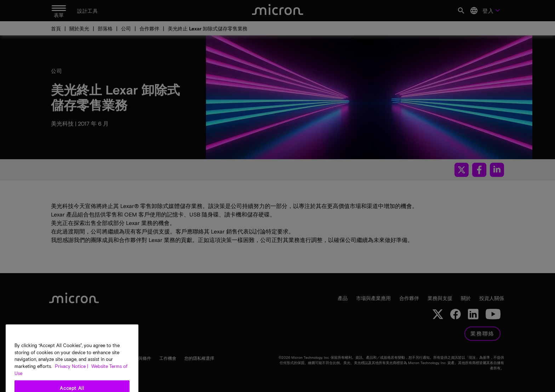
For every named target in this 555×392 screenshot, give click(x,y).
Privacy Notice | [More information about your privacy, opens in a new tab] (71, 376)
